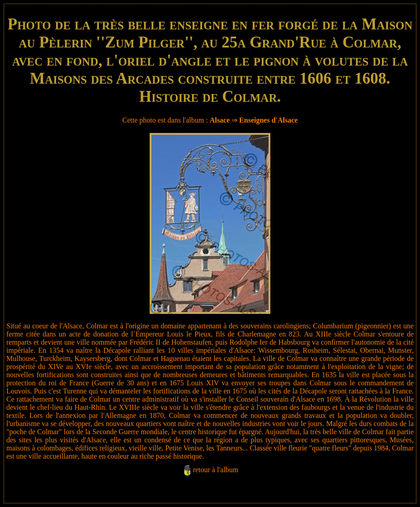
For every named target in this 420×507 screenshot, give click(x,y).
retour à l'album (216, 470)
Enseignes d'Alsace (268, 120)
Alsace (220, 120)
